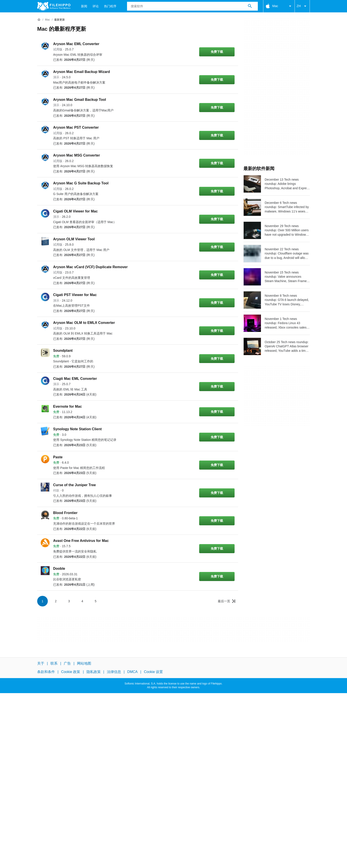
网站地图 (84, 663)
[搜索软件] (250, 6)
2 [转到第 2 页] (56, 601)
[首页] (39, 20)
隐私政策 (94, 672)
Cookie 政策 (71, 672)
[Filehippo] (54, 6)
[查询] (192, 6)
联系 (54, 663)
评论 (96, 6)
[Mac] (47, 20)
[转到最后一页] (227, 601)
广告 (67, 663)
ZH (302, 6)
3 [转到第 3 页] (69, 601)
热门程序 (110, 6)
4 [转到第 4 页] (82, 601)
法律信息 (114, 672)
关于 (41, 663)
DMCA (132, 672)
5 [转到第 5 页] (96, 601)
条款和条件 (46, 672)
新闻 (84, 6)
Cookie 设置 (153, 672)
